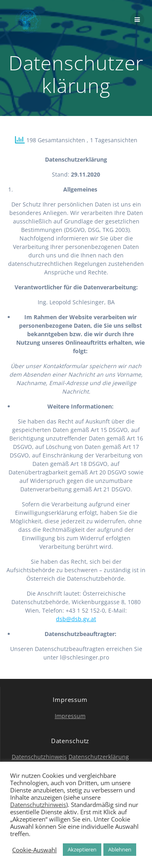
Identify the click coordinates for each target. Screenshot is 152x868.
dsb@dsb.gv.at (76, 619)
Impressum (70, 716)
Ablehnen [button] (120, 849)
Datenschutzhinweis (39, 757)
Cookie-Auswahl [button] (34, 850)
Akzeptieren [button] (82, 849)
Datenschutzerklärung (99, 757)
